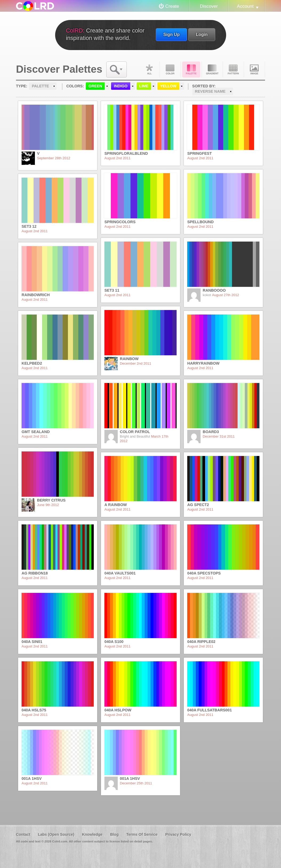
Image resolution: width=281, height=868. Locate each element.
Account (245, 6)
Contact (23, 834)
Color (170, 70)
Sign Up (171, 34)
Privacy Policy (178, 834)
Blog (114, 834)
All (149, 70)
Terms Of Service (142, 834)
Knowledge (92, 834)
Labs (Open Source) (56, 834)
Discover (209, 6)
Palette (191, 70)
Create (172, 6)
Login (202, 34)
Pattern (233, 70)
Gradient (212, 70)
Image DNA (254, 70)
